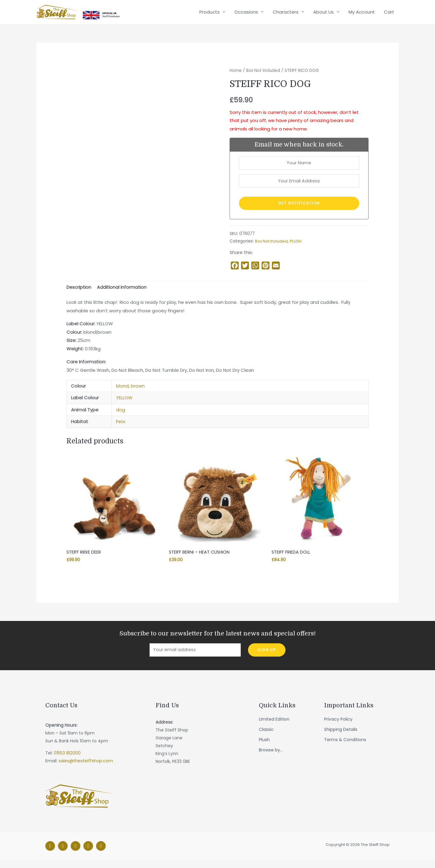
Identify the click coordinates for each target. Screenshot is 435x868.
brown (138, 393)
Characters (286, 14)
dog (121, 417)
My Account (362, 14)
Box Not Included (264, 75)
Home (236, 75)
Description (79, 294)
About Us (324, 14)
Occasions (246, 14)
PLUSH (297, 248)
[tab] (79, 294)
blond (122, 393)
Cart (389, 14)
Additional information (123, 294)
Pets (121, 429)
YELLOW (124, 405)
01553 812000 (67, 761)
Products (209, 14)
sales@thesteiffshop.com (86, 769)
